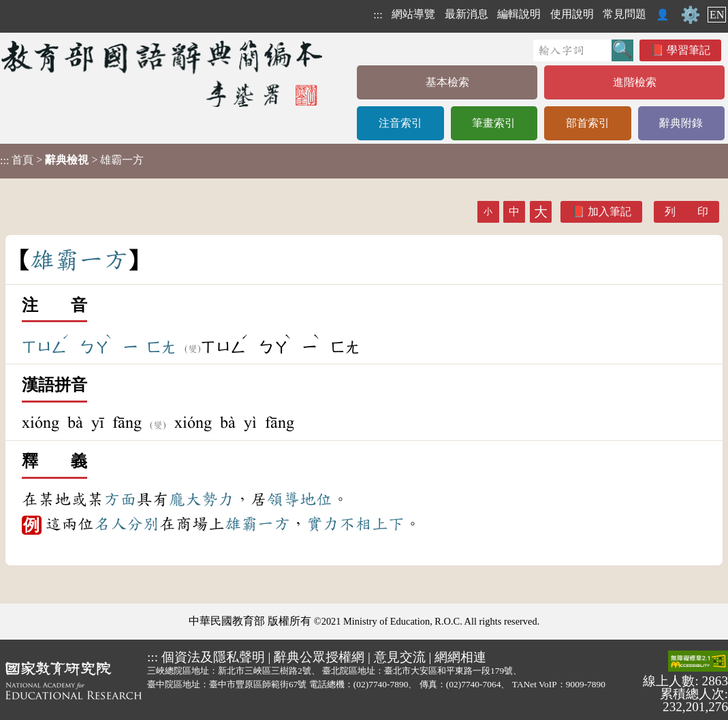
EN (717, 15)
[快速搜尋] (572, 50)
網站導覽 (413, 14)
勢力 (218, 499)
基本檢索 (447, 82)
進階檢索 (635, 82)
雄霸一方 (257, 524)
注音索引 (400, 123)
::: (378, 15)
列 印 (686, 212)
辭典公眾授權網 (319, 657)
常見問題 (624, 14)
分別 (143, 524)
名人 (110, 524)
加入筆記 (610, 212)
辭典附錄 (681, 123)
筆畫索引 (494, 123)
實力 (323, 524)
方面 (120, 499)
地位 (316, 499)
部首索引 (588, 123)
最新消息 (466, 14)
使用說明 (572, 14)
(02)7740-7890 (381, 684)
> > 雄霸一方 (72, 160)
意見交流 (400, 657)
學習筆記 (689, 50)
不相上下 (372, 524)
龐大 (185, 499)
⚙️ (691, 15)
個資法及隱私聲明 (213, 657)
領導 (283, 499)
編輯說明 (519, 14)
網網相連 (460, 657)
